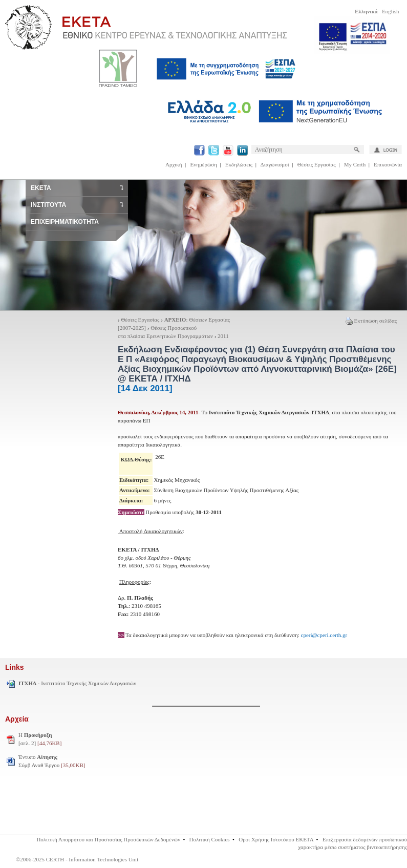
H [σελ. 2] (40, 739)
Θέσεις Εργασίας (317, 164)
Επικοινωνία (388, 164)
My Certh (355, 164)
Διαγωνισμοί (275, 164)
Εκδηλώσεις (239, 164)
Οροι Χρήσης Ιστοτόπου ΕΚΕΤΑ (276, 839)
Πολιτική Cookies (209, 839)
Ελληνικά (366, 11)
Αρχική (174, 164)
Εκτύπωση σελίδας (371, 321)
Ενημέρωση (204, 164)
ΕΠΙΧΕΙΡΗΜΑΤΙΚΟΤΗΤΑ (65, 222)
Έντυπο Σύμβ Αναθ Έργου (52, 761)
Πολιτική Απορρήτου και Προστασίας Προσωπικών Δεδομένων (108, 839)
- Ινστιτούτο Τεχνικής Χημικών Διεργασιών (77, 683)
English (391, 11)
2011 (223, 336)
